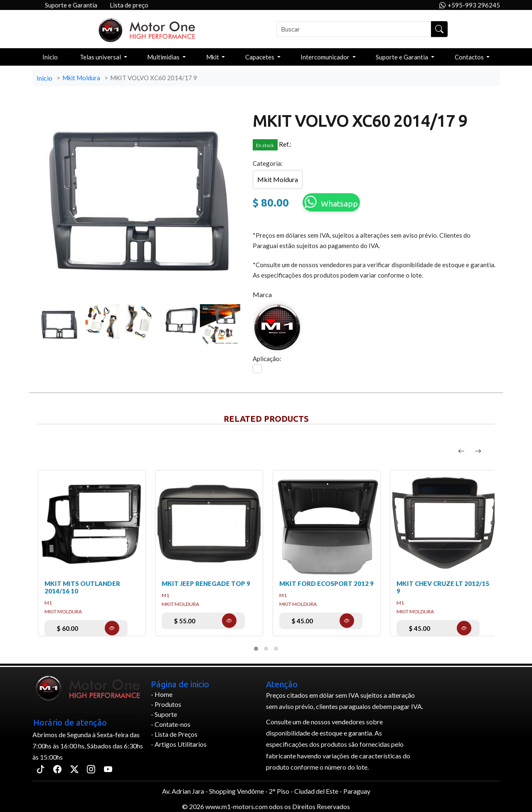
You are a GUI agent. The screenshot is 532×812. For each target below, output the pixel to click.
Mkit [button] (213, 57)
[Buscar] (354, 29)
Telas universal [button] (101, 57)
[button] (256, 649)
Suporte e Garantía (71, 5)
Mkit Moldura (81, 78)
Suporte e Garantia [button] (403, 57)
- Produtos (166, 704)
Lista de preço (129, 5)
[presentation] (461, 451)
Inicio (50, 57)
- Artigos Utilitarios (179, 744)
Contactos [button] (470, 57)
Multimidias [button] (164, 57)
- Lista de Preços (174, 734)
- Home (162, 694)
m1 (48, 603)
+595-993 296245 (470, 5)
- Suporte (164, 714)
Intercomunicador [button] (326, 57)
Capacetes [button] (260, 57)
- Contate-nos (171, 724)
